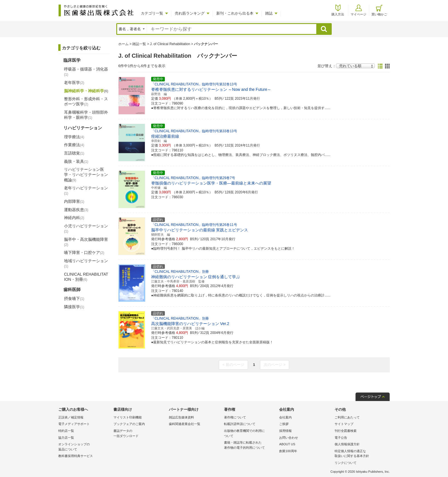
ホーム (123, 44)
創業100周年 (288, 451)
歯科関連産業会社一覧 (185, 424)
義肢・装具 (76, 161)
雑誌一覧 (139, 44)
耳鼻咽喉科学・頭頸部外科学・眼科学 (86, 115)
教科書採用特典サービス (76, 456)
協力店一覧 (66, 438)
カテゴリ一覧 (152, 13)
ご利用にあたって (347, 417)
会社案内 (285, 417)
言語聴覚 (74, 153)
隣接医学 (74, 307)
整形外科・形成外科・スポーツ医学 (86, 101)
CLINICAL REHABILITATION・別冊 (86, 277)
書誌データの (140, 434)
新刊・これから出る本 (235, 13)
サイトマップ (344, 424)
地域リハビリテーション (86, 263)
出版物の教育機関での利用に (250, 434)
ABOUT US (287, 444)
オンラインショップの (84, 447)
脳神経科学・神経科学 (86, 91)
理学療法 (74, 137)
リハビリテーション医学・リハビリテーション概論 (86, 175)
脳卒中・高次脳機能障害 (86, 242)
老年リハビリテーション (86, 191)
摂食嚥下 (74, 298)
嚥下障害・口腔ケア (84, 252)
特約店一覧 (66, 431)
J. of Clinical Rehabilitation (170, 44)
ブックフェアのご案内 (129, 424)
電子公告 (341, 438)
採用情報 (285, 431)
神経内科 (74, 218)
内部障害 (74, 201)
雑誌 (269, 13)
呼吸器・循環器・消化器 (86, 72)
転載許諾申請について (240, 424)
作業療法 (74, 145)
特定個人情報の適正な (361, 454)
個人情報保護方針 (347, 444)
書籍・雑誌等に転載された (250, 445)
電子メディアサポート (74, 424)
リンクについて (346, 463)
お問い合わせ (289, 438)
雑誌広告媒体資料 (181, 417)
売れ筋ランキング (190, 13)
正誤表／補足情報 (71, 417)
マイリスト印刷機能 (128, 417)
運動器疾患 (76, 210)
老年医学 (74, 83)
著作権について (235, 417)
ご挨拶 (284, 424)
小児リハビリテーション (86, 229)
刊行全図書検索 (346, 431)
